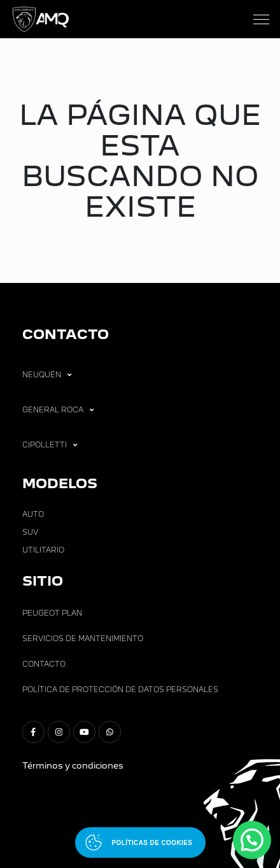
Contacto (44, 664)
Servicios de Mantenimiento (83, 639)
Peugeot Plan (52, 613)
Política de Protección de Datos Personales (120, 690)
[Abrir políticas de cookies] (140, 843)
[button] (252, 840)
